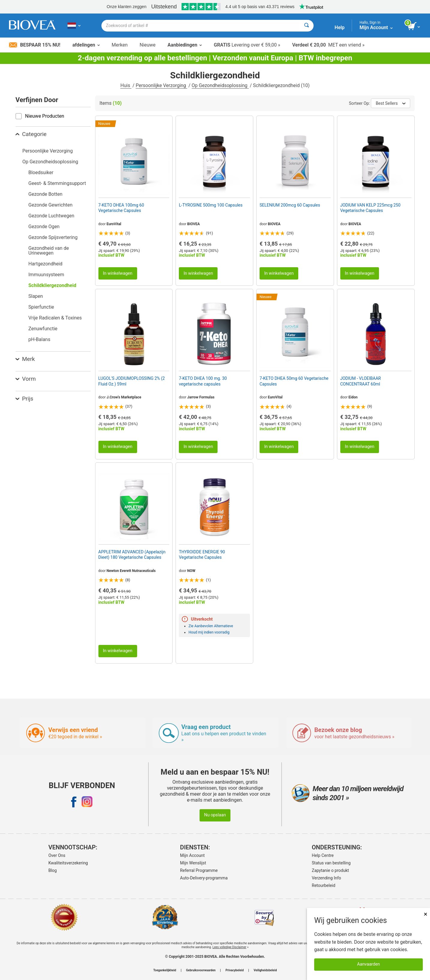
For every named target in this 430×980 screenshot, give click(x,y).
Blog (53, 870)
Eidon (353, 397)
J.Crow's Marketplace (124, 397)
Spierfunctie (41, 307)
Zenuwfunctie (43, 329)
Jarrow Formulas (201, 397)
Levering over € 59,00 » (247, 45)
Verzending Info (326, 878)
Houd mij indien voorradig (209, 632)
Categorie (31, 134)
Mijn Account (192, 855)
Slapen (36, 296)
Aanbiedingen (185, 45)
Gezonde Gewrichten (51, 205)
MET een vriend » (328, 45)
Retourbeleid (323, 885)
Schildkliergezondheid (53, 285)
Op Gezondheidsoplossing (220, 85)
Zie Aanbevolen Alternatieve (211, 626)
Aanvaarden (368, 964)
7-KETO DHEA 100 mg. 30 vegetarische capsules (203, 381)
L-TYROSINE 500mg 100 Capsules (211, 205)
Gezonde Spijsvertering (53, 237)
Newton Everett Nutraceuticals (131, 571)
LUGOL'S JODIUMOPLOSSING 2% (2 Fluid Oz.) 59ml (132, 381)
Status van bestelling (331, 863)
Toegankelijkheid (165, 970)
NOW (191, 571)
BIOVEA (194, 224)
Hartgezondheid (46, 264)
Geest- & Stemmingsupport (57, 183)
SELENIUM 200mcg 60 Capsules (290, 205)
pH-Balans (39, 339)
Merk (25, 359)
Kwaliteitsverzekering (68, 863)
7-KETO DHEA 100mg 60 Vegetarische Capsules (121, 208)
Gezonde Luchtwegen (51, 216)
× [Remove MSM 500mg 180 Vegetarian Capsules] (425, 914)
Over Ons (57, 855)
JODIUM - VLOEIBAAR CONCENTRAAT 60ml (361, 381)
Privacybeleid (235, 970)
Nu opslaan (215, 815)
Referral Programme (199, 870)
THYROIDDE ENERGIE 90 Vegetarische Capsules (202, 555)
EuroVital (114, 224)
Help (340, 27)
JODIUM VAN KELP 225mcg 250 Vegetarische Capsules (370, 208)
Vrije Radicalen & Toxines (55, 318)
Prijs (24, 399)
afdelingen (86, 45)
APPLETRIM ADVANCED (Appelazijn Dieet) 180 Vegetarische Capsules (132, 555)
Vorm (26, 379)
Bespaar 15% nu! (35, 45)
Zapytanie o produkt (330, 870)
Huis (126, 85)
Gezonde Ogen (44, 227)
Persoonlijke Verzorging (161, 85)
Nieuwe (147, 45)
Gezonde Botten (46, 194)
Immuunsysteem (46, 275)
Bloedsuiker (41, 172)
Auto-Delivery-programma (204, 878)
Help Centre (323, 855)
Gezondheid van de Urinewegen (49, 251)
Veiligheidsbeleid (265, 970)
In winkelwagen (118, 273)
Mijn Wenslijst (193, 863)
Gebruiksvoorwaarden (201, 970)
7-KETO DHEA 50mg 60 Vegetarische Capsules (294, 381)
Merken (120, 45)
